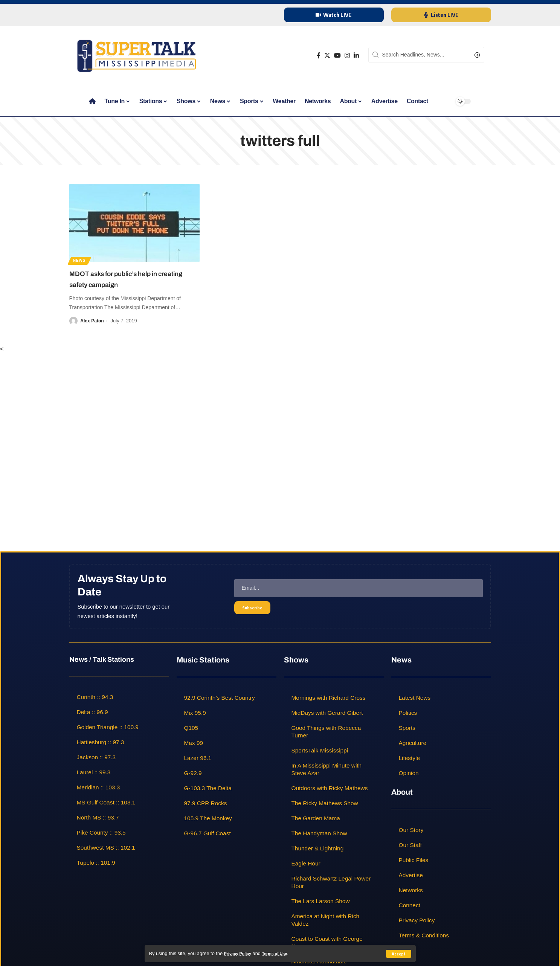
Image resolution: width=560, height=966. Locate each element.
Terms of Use (282, 953)
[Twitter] (327, 56)
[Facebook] (319, 56)
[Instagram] (347, 56)
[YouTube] (337, 56)
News (81, 259)
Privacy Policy (240, 953)
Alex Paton (93, 321)
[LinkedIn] (356, 56)
